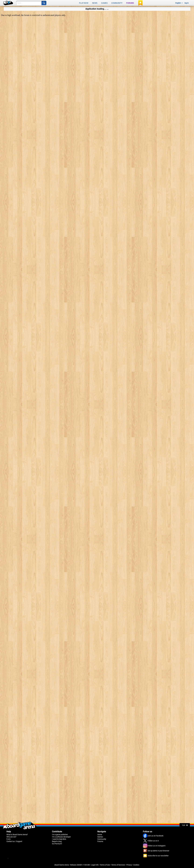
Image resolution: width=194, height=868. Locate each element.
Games (104, 3)
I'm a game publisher (60, 835)
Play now (84, 3)
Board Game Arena (62, 865)
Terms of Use (105, 865)
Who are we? (11, 837)
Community (117, 3)
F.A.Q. (9, 839)
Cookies (136, 865)
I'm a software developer (61, 837)
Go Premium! (57, 844)
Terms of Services (118, 865)
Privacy (129, 865)
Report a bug (57, 841)
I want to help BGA (59, 839)
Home (100, 835)
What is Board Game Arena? (17, 835)
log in (187, 3)
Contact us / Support (14, 841)
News (95, 3)
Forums (130, 3)
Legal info (95, 865)
